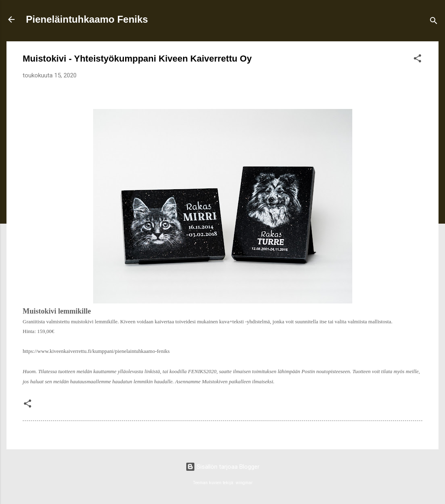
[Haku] (434, 22)
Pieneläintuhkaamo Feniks (87, 19)
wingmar (244, 483)
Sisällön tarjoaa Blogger (222, 467)
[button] (417, 60)
